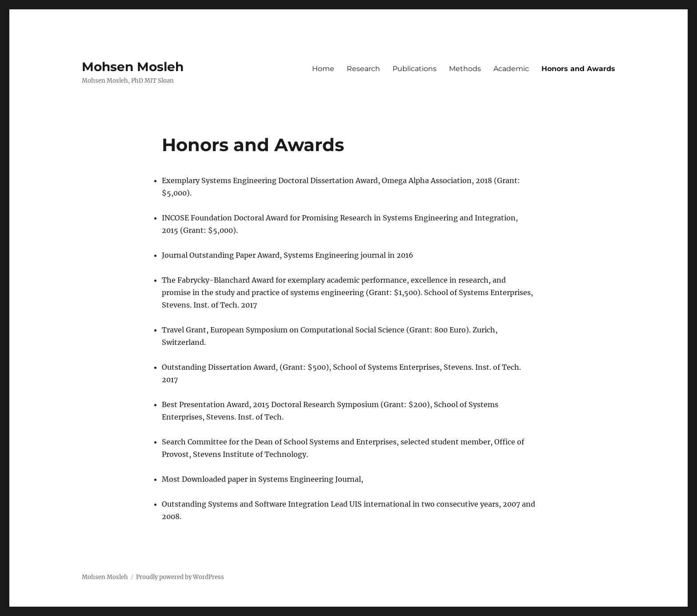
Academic (511, 69)
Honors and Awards (578, 69)
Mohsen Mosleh (133, 67)
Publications (415, 69)
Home (323, 69)
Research (363, 69)
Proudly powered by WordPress (180, 577)
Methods (465, 69)
